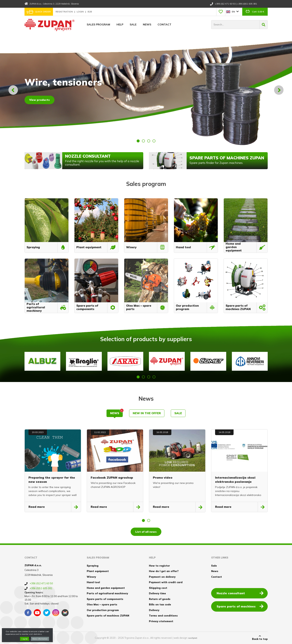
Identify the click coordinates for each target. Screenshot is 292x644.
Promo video (163, 477)
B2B (90, 12)
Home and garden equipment (106, 588)
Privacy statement (161, 621)
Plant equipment (98, 571)
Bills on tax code (160, 604)
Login (80, 12)
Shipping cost (158, 588)
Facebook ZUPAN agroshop (112, 477)
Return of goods (160, 599)
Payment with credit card (166, 582)
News (147, 24)
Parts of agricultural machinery (107, 593)
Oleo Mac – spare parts (102, 604)
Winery (91, 577)
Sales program (98, 24)
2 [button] (143, 141)
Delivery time (157, 593)
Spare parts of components (105, 599)
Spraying (93, 566)
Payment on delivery (162, 577)
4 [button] (154, 141)
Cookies (30, 638)
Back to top (260, 638)
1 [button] (138, 141)
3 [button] (149, 141)
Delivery (154, 610)
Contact (164, 24)
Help (120, 24)
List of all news (146, 532)
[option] (146, 90)
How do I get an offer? (164, 571)
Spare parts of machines (240, 606)
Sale (133, 24)
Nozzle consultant (240, 593)
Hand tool (93, 582)
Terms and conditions (163, 616)
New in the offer (147, 413)
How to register (159, 566)
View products (39, 100)
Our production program (103, 610)
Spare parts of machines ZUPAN (108, 616)
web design (181, 638)
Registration (64, 12)
